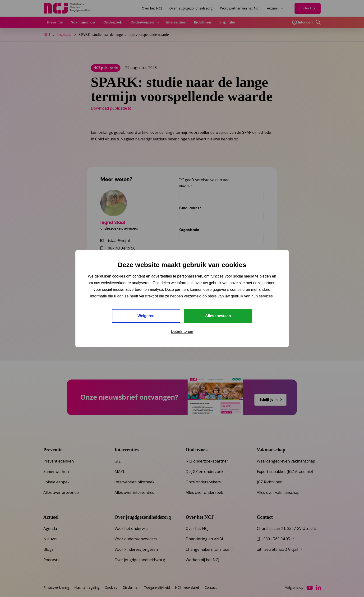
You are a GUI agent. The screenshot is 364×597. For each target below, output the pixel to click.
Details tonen (182, 331)
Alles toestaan (218, 316)
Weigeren (146, 316)
